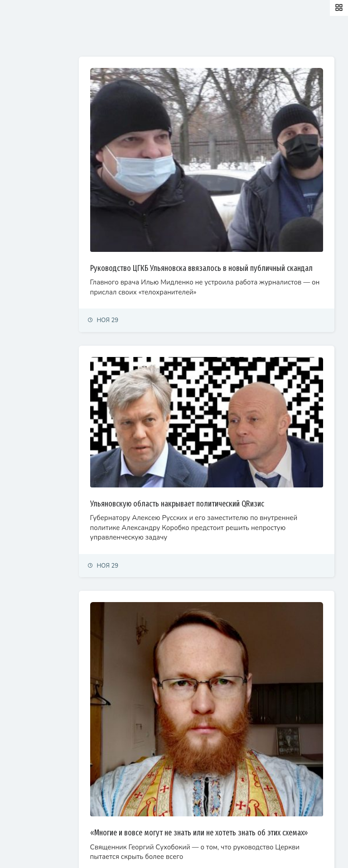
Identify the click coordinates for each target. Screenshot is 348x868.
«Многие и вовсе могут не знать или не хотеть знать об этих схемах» (235, 719)
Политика (22, 105)
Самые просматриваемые (236, 38)
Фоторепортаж (29, 244)
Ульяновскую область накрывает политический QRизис (234, 438)
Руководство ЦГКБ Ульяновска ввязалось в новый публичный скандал (226, 230)
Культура (22, 185)
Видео (18, 264)
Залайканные (158, 38)
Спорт (17, 204)
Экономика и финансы (39, 125)
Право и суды (27, 145)
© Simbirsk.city (165, 850)
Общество (23, 165)
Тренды (19, 224)
